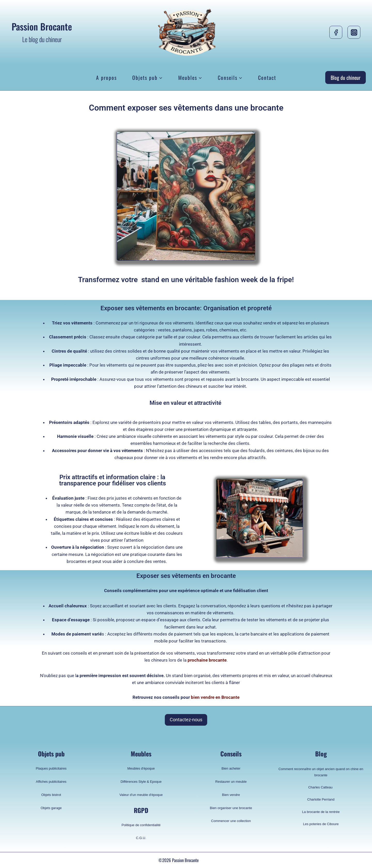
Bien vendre (231, 795)
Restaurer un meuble (231, 782)
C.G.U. (141, 838)
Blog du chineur (346, 78)
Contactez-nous (186, 720)
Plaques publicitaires (51, 768)
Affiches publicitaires (51, 782)
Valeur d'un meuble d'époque (141, 795)
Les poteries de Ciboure (321, 824)
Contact (267, 78)
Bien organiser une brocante (231, 808)
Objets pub (51, 754)
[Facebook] (336, 32)
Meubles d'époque (141, 768)
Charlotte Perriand (321, 799)
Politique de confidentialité (141, 825)
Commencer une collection (231, 821)
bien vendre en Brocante (215, 697)
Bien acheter (231, 768)
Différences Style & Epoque (141, 782)
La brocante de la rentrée (321, 812)
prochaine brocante (207, 660)
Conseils (231, 754)
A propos (106, 78)
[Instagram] (354, 32)
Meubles (141, 754)
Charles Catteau (321, 787)
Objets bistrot (51, 795)
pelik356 (207, 860)
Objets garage (51, 808)
